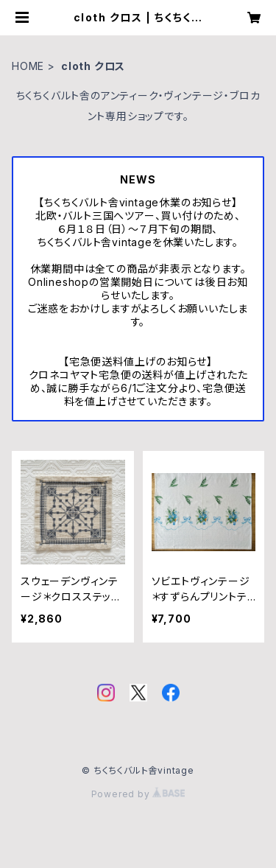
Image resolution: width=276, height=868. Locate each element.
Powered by (138, 794)
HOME (28, 66)
